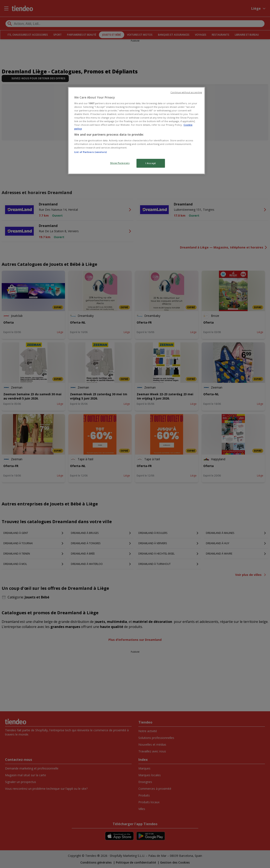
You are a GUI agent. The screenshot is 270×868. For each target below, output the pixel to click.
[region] (136, 131)
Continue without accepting (186, 92)
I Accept (151, 163)
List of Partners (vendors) (90, 152)
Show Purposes (120, 163)
